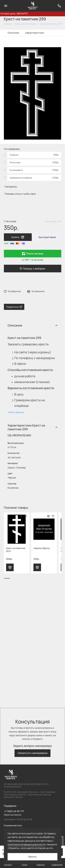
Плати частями (33, 254)
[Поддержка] (59, 6)
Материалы (11, 187)
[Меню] (6, 6)
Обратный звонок (13, 815)
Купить (10, 567)
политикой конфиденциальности (27, 844)
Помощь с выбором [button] (32, 269)
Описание (13, 33)
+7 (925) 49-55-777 (14, 811)
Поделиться (14, 307)
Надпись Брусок (42, 548)
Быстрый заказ (47, 237)
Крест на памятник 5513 (16, 550)
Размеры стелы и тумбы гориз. (21, 194)
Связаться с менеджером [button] (33, 753)
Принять (33, 857)
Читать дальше (16, 412)
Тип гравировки (12, 149)
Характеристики (35, 33)
